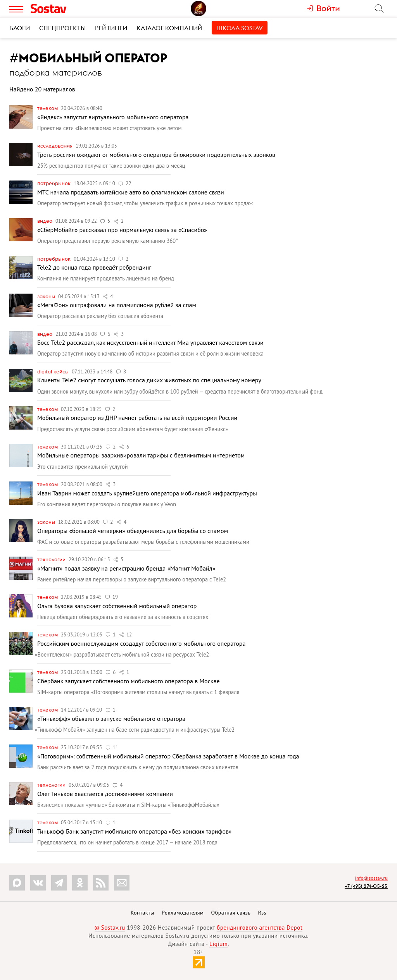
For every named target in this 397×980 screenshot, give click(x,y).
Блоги (20, 28)
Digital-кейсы (54, 371)
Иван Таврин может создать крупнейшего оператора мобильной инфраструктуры (147, 493)
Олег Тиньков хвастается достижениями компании (105, 794)
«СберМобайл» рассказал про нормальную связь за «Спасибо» (122, 230)
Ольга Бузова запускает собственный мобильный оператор (117, 606)
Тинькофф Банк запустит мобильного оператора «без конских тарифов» (135, 831)
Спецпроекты (62, 28)
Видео (45, 221)
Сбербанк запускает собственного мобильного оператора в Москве (129, 681)
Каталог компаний (169, 28)
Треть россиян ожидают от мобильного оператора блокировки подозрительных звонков (156, 155)
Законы (47, 296)
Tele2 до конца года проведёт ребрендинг (94, 267)
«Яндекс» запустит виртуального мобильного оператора (113, 117)
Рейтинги (111, 28)
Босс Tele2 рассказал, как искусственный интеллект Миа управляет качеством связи (150, 342)
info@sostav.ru (371, 878)
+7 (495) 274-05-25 (366, 886)
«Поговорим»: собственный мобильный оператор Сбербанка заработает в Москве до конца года (168, 756)
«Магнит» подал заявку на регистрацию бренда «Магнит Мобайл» (126, 568)
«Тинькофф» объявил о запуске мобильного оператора (111, 719)
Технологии (52, 559)
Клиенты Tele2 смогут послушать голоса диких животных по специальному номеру (149, 380)
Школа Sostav (240, 28)
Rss (262, 913)
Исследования (55, 146)
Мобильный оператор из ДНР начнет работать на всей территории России (137, 418)
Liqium (218, 944)
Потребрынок (54, 183)
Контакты (142, 913)
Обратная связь (231, 913)
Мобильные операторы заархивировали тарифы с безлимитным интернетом (141, 455)
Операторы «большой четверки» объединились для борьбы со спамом (133, 531)
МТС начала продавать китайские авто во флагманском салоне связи (131, 192)
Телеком (48, 108)
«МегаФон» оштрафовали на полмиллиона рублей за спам (117, 305)
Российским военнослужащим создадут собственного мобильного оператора (141, 643)
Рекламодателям (183, 913)
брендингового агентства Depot (260, 928)
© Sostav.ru (110, 928)
